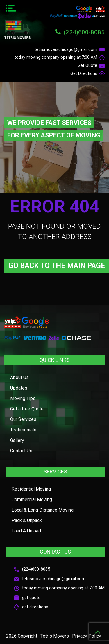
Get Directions (87, 74)
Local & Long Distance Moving (43, 510)
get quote (27, 598)
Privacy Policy (87, 636)
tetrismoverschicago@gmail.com (70, 50)
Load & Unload (26, 531)
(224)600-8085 (84, 32)
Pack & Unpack (27, 520)
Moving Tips (23, 398)
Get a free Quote (27, 409)
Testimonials (23, 430)
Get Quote (91, 66)
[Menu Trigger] (11, 9)
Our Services (23, 419)
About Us (19, 377)
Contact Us (21, 451)
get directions (31, 607)
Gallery (17, 440)
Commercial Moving (32, 499)
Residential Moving (31, 489)
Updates (19, 388)
